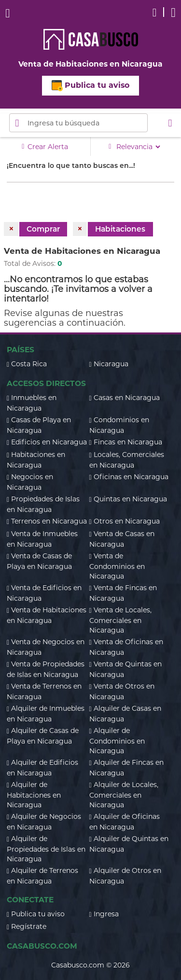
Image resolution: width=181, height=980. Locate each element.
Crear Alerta (45, 146)
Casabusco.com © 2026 (90, 965)
